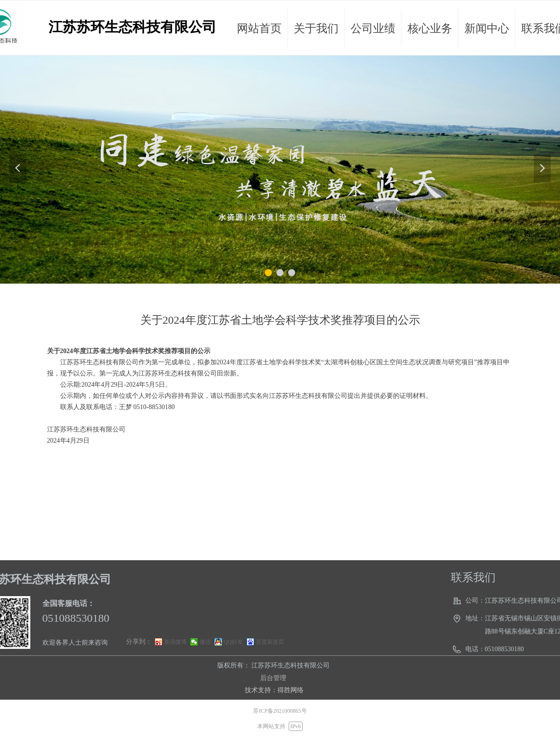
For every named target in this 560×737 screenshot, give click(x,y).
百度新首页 (270, 642)
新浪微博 (175, 642)
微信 (205, 642)
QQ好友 (233, 642)
